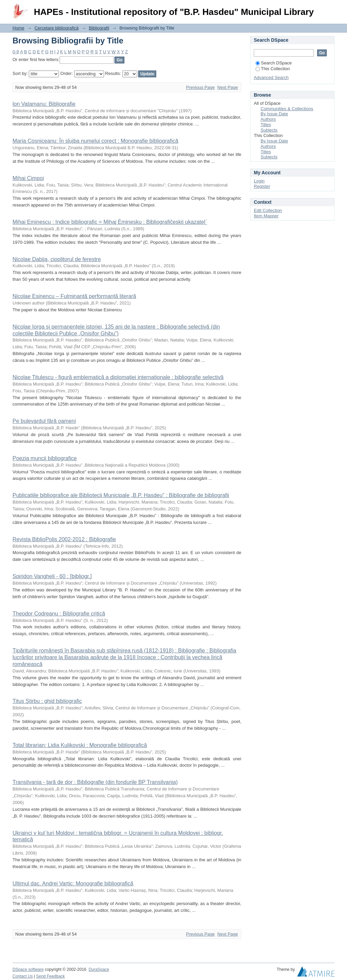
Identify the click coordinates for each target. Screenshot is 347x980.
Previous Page (200, 87)
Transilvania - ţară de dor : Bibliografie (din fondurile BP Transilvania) (95, 782)
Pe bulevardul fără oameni (44, 421)
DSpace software (28, 969)
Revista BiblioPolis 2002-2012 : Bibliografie (64, 539)
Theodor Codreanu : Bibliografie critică (59, 614)
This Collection (273, 69)
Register (262, 186)
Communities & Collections (287, 109)
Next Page (228, 87)
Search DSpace (274, 63)
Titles (266, 125)
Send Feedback (51, 976)
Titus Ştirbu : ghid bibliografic (47, 701)
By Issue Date (274, 114)
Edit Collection (268, 210)
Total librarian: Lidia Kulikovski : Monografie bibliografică (80, 745)
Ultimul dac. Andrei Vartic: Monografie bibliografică (73, 884)
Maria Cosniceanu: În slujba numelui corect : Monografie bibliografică (95, 141)
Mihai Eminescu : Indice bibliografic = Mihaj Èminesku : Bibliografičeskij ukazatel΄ (110, 222)
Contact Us (23, 976)
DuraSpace (99, 969)
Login (329, 8)
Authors (268, 119)
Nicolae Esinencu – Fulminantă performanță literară (74, 296)
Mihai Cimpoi (28, 178)
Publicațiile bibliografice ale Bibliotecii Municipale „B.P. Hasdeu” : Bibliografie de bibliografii (121, 495)
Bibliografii (99, 28)
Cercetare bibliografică (57, 28)
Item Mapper (266, 216)
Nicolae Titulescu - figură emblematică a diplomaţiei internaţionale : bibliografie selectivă (118, 377)
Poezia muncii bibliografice (45, 458)
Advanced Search (271, 77)
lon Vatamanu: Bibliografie (44, 104)
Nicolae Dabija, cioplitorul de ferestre (57, 259)
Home (18, 28)
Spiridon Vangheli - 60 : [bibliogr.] (52, 576)
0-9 (16, 52)
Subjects (269, 130)
